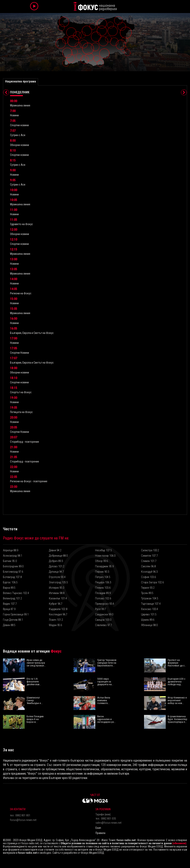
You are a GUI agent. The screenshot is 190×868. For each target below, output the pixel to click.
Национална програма (21, 81)
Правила (100, 833)
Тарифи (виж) (103, 814)
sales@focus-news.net (109, 823)
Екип (98, 828)
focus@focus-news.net (23, 820)
